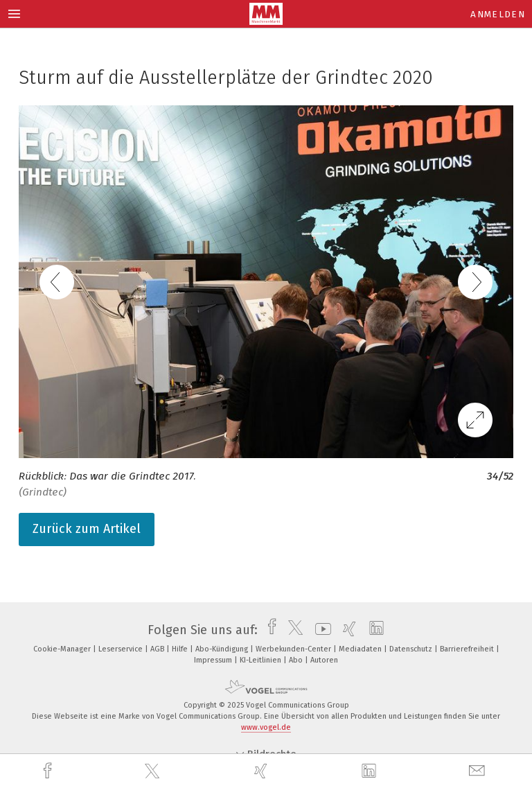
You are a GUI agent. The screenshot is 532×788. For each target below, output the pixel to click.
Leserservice (122, 649)
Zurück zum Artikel (87, 529)
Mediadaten (361, 649)
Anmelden (498, 14)
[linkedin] (371, 771)
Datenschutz (412, 649)
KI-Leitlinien (261, 660)
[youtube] (320, 630)
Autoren (324, 660)
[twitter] (154, 771)
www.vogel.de (266, 727)
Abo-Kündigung (223, 649)
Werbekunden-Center (294, 649)
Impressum (214, 660)
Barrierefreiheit (468, 649)
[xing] (263, 771)
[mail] (479, 771)
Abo (297, 660)
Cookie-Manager (63, 649)
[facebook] (49, 771)
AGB (158, 649)
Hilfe (181, 649)
